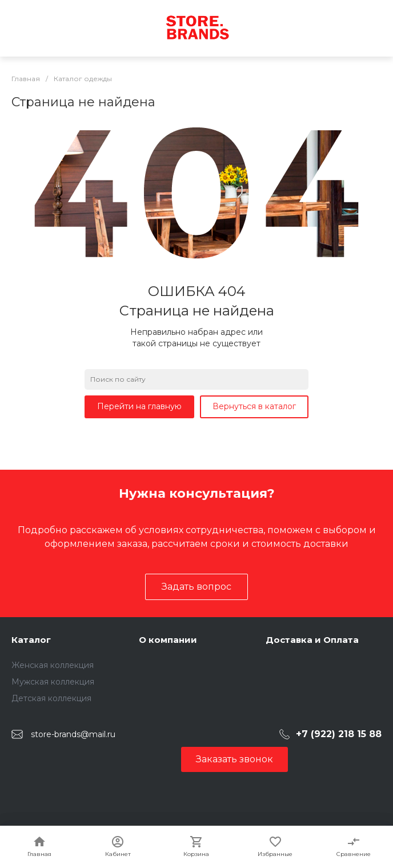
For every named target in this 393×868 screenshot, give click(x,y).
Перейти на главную (139, 406)
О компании (168, 640)
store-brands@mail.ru (73, 734)
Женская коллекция (53, 665)
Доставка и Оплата (312, 640)
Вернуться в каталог (254, 406)
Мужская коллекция (53, 682)
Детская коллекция (51, 698)
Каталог (31, 640)
